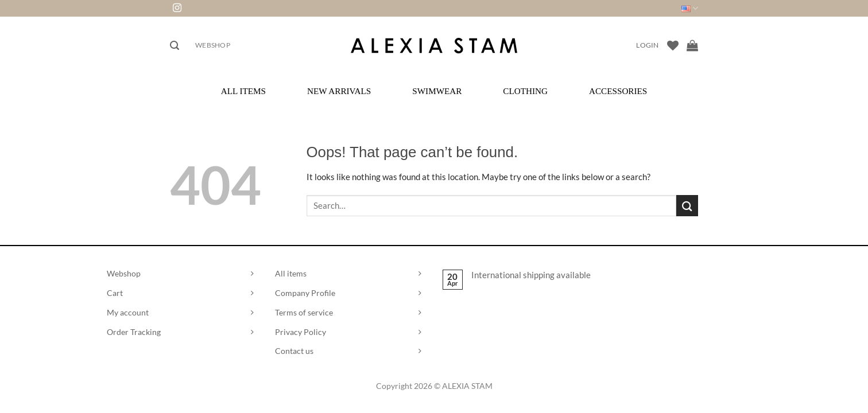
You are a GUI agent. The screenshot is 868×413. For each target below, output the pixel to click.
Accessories (618, 91)
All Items (243, 91)
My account (128, 312)
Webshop (213, 45)
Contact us (294, 351)
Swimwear (437, 91)
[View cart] (692, 45)
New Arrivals (339, 91)
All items (291, 273)
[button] (175, 46)
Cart (115, 293)
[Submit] (687, 206)
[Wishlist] (673, 45)
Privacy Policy (301, 332)
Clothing (525, 91)
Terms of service (304, 312)
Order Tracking (134, 332)
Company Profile (305, 293)
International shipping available (531, 275)
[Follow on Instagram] (177, 8)
